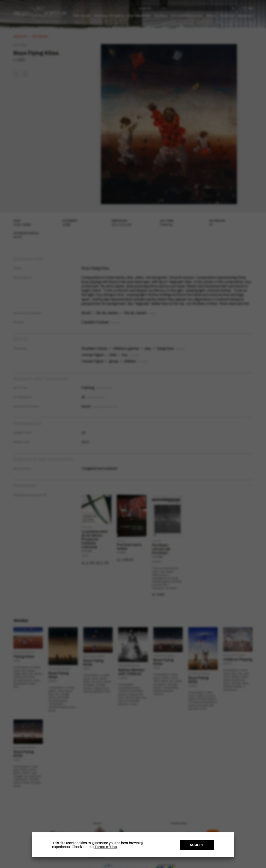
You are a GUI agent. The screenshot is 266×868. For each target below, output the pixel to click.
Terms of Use (106, 847)
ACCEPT (197, 845)
